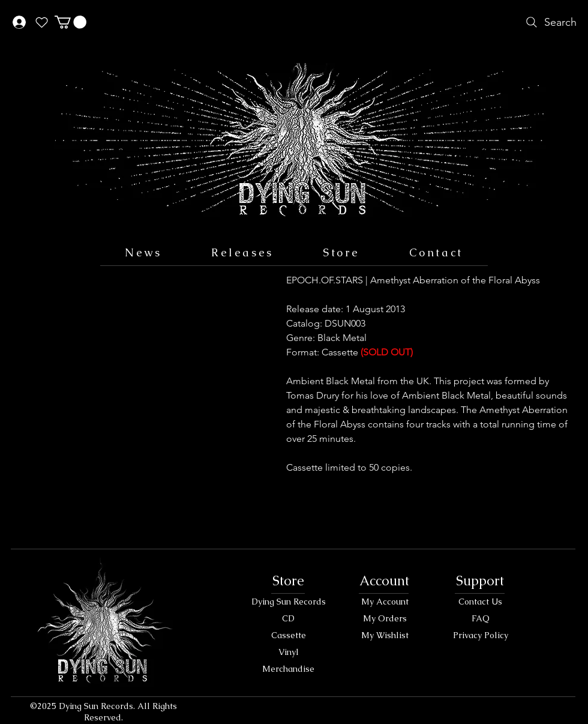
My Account (385, 602)
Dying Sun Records (289, 602)
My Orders (385, 618)
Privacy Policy (481, 635)
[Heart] (41, 22)
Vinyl (289, 652)
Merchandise (288, 669)
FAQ (481, 618)
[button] (70, 22)
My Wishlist (385, 635)
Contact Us (480, 602)
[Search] (550, 22)
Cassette (289, 635)
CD (288, 618)
